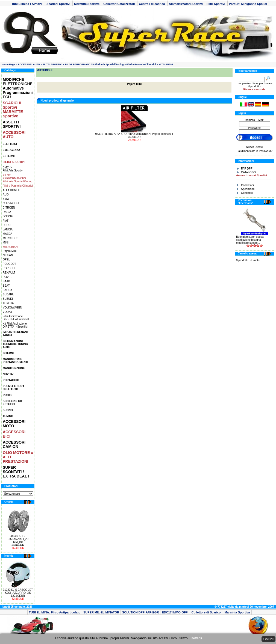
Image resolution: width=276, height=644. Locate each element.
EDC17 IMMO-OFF (175, 612)
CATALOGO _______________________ (254, 175)
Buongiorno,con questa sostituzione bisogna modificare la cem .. (250, 240)
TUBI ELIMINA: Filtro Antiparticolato (55, 612)
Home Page (8, 64)
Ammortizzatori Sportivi (186, 4)
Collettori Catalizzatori (120, 4)
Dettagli (196, 638)
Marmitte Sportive (87, 4)
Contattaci (245, 193)
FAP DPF (245, 169)
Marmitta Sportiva (237, 612)
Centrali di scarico (152, 4)
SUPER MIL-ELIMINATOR (101, 612)
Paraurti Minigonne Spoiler (248, 4)
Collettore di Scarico (206, 612)
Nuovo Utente (254, 147)
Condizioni (246, 185)
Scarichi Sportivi (58, 4)
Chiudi (268, 639)
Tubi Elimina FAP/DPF (27, 4)
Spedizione (246, 189)
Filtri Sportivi (216, 4)
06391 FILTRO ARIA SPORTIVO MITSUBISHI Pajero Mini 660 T (134, 134)
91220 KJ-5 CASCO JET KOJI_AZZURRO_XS (18, 591)
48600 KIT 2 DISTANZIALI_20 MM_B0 (18, 539)
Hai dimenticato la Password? (254, 151)
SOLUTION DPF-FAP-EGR (140, 612)
